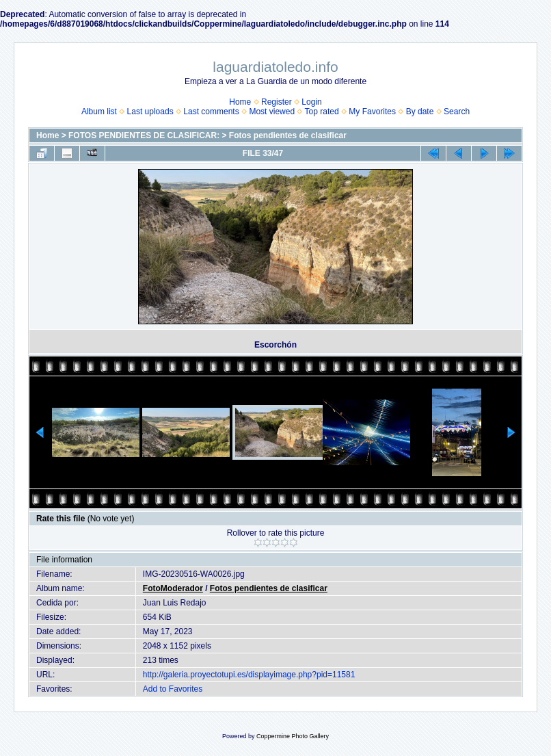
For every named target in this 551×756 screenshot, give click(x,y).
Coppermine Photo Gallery (293, 736)
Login (311, 102)
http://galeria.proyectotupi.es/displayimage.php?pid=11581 (249, 675)
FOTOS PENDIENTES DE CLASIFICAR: (144, 135)
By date (420, 112)
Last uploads (150, 112)
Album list (99, 112)
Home (240, 102)
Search (457, 112)
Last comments (211, 112)
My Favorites (372, 112)
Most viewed (272, 112)
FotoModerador (173, 588)
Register (277, 102)
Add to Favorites (173, 689)
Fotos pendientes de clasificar (288, 135)
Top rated (322, 112)
